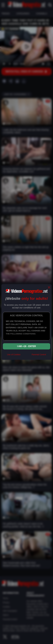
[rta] (26, 356)
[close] (49, 288)
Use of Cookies (14, 355)
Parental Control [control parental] (39, 355)
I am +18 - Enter (26, 346)
